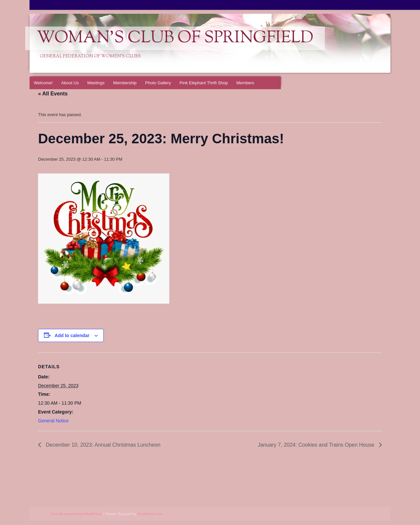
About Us (70, 83)
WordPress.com (150, 514)
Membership (125, 83)
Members (245, 83)
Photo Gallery (158, 83)
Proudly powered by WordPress (76, 514)
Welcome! (43, 83)
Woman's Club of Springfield (175, 38)
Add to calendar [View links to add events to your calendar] (72, 335)
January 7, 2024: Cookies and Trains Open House (317, 445)
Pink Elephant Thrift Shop (204, 83)
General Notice (53, 421)
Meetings (96, 83)
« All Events (53, 94)
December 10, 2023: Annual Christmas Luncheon (102, 445)
